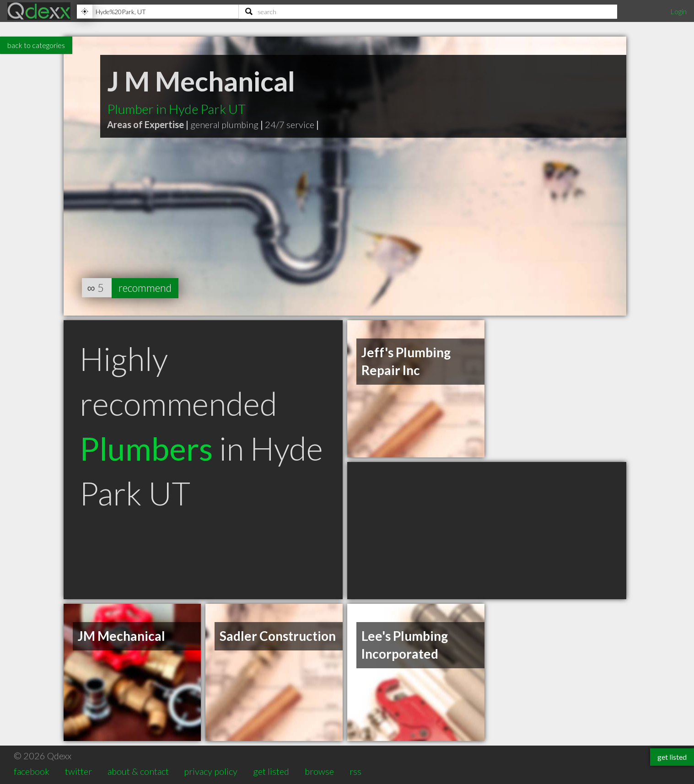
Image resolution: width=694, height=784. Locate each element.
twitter (78, 771)
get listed (271, 771)
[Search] (428, 11)
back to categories (36, 45)
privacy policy (211, 771)
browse (319, 771)
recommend (147, 287)
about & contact (138, 771)
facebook (32, 771)
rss (355, 771)
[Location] (158, 11)
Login (678, 11)
